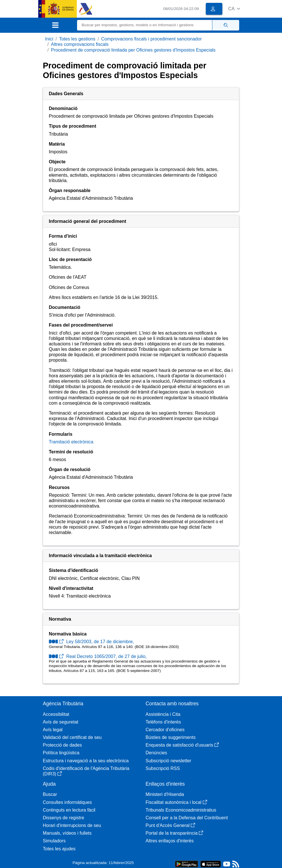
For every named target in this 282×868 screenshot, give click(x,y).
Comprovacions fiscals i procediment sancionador (152, 39)
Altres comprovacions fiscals (80, 44)
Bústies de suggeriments (171, 737)
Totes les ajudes (59, 849)
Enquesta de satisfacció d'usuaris (182, 745)
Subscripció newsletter (168, 761)
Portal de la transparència (174, 833)
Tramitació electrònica (71, 442)
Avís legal (53, 730)
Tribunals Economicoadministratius (181, 810)
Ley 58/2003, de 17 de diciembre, (91, 642)
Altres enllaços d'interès (170, 841)
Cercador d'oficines (165, 730)
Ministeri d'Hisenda (165, 794)
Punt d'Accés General (170, 825)
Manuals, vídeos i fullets (67, 833)
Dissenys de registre (64, 818)
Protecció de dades (62, 745)
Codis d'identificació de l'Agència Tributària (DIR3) (86, 771)
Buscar (50, 794)
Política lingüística (61, 753)
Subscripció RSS (163, 768)
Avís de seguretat (61, 722)
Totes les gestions (77, 39)
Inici (49, 39)
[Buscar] (145, 25)
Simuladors (54, 841)
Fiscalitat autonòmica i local (176, 802)
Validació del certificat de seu (72, 737)
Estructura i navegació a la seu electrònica (86, 761)
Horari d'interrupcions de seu (72, 825)
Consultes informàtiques (67, 802)
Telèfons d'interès (163, 722)
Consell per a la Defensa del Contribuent (187, 818)
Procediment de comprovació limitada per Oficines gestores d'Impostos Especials (133, 50)
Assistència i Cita (163, 714)
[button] (234, 9)
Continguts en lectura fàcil (69, 810)
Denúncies (156, 753)
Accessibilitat (56, 714)
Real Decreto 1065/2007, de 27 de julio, (98, 656)
